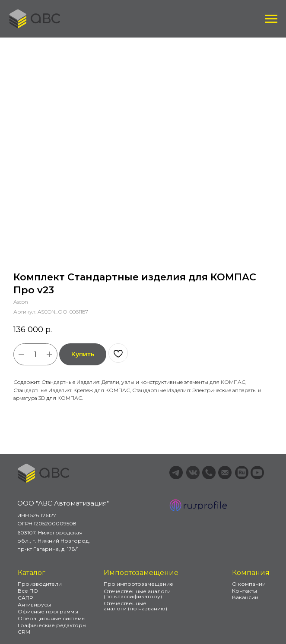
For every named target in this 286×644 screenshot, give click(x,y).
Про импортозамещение (138, 584)
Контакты (245, 591)
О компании (249, 584)
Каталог (32, 573)
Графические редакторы (52, 625)
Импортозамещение (141, 573)
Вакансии (245, 597)
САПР (25, 598)
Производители (40, 584)
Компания (251, 573)
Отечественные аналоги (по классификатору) (137, 594)
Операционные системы (52, 618)
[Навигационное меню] (271, 19)
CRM (24, 632)
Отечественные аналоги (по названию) (135, 606)
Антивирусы (34, 605)
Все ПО (28, 591)
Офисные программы (48, 611)
